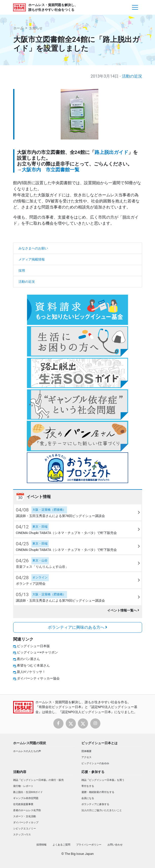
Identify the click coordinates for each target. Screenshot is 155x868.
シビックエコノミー (25, 828)
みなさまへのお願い (33, 248)
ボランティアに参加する (95, 804)
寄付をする (88, 786)
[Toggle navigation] (135, 7)
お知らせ (36, 28)
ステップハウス (22, 835)
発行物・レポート (23, 786)
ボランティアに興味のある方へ (78, 627)
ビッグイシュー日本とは (99, 743)
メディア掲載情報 (32, 259)
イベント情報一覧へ (123, 610)
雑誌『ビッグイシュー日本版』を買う (103, 780)
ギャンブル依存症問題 (26, 798)
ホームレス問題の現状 (30, 743)
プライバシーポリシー (89, 845)
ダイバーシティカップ (26, 822)
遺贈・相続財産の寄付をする (98, 792)
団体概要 (86, 751)
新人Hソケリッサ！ (31, 672)
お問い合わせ (115, 845)
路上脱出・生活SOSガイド (28, 792)
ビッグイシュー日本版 (33, 646)
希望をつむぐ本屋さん (33, 665)
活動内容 (20, 772)
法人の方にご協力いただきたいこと (102, 810)
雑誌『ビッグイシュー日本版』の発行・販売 (38, 780)
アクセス (86, 757)
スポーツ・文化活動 (25, 816)
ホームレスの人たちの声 (27, 751)
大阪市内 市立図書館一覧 (51, 170)
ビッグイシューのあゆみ (95, 763)
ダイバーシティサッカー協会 (38, 678)
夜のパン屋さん (28, 659)
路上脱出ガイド (111, 152)
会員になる (88, 798)
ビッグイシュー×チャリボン (38, 652)
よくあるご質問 (61, 845)
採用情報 (41, 845)
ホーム (18, 28)
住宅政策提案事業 (23, 804)
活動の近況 (132, 76)
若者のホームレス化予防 (27, 810)
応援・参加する (93, 772)
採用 (22, 271)
